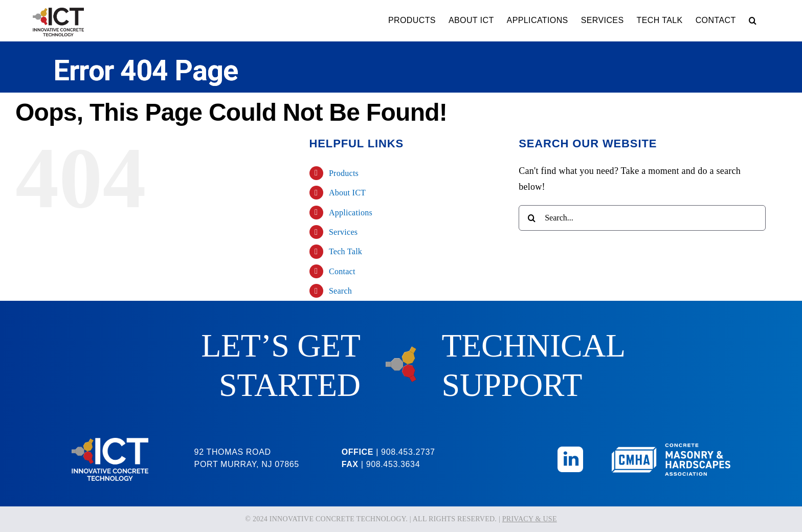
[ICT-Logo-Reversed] (110, 442)
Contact (342, 271)
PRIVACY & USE (530, 519)
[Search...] (642, 218)
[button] (753, 20)
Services (343, 232)
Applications (351, 213)
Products (344, 173)
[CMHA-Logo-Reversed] (671, 448)
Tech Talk (346, 251)
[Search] (531, 218)
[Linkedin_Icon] (570, 451)
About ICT (347, 193)
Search (340, 291)
